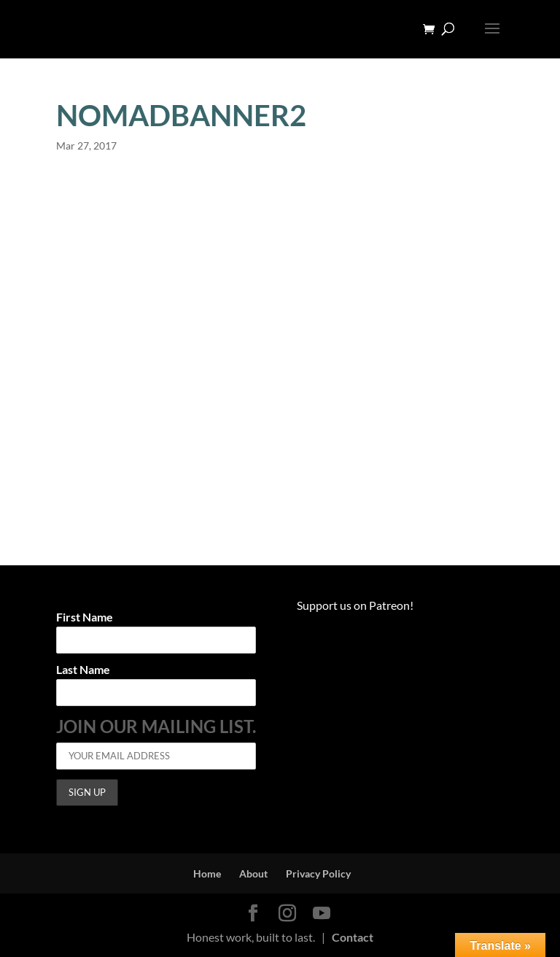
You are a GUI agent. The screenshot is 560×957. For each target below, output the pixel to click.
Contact (353, 937)
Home (207, 873)
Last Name (83, 670)
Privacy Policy (318, 873)
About (253, 873)
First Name (85, 617)
